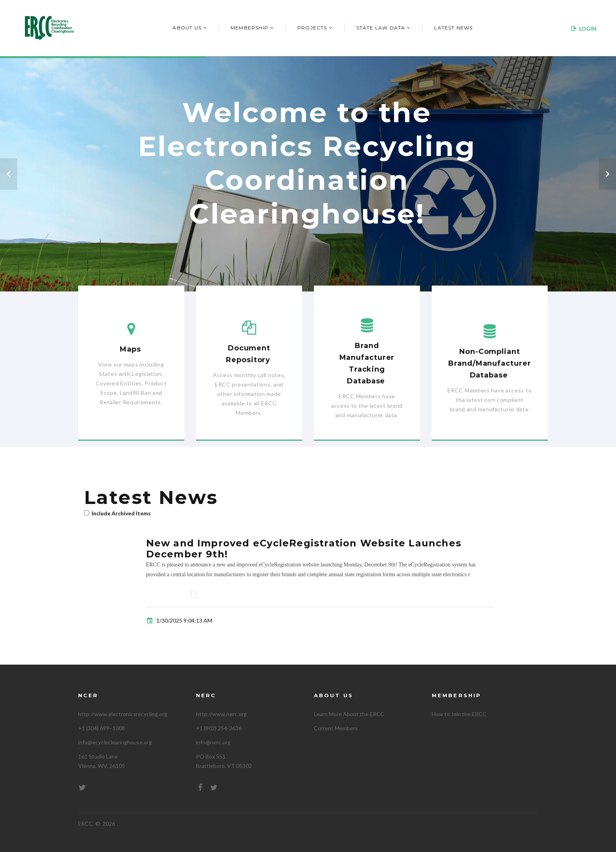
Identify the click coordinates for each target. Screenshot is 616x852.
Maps (130, 349)
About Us (187, 28)
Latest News (453, 28)
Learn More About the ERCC (349, 714)
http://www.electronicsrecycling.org (123, 714)
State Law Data (381, 28)
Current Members (336, 728)
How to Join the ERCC (459, 714)
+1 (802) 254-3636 (219, 728)
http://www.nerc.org (221, 714)
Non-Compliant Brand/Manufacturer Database (489, 363)
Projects (312, 28)
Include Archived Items (121, 513)
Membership (249, 28)
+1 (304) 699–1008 (102, 728)
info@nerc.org (213, 742)
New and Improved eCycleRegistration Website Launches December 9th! (304, 549)
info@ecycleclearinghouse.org (115, 742)
